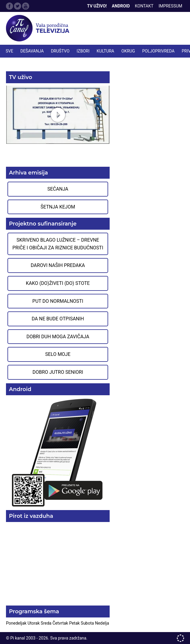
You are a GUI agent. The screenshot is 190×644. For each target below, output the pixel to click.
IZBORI (83, 51)
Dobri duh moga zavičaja (58, 337)
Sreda (46, 623)
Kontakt (144, 6)
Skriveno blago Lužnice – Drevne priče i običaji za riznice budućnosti (58, 244)
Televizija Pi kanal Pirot (39, 28)
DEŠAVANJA (32, 51)
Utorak (34, 623)
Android (121, 6)
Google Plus (26, 6)
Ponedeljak (17, 623)
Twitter (18, 6)
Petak (75, 623)
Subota (88, 623)
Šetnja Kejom (58, 207)
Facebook (10, 6)
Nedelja (102, 623)
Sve (9, 51)
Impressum (170, 6)
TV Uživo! (97, 6)
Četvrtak (61, 623)
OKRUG (128, 51)
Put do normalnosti (58, 301)
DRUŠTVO (60, 51)
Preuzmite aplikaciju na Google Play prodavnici (58, 452)
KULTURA (106, 51)
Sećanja (58, 189)
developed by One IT (180, 638)
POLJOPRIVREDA (158, 51)
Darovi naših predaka (58, 265)
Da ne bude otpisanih (58, 319)
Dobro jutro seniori (58, 372)
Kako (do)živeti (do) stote (58, 283)
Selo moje (58, 354)
